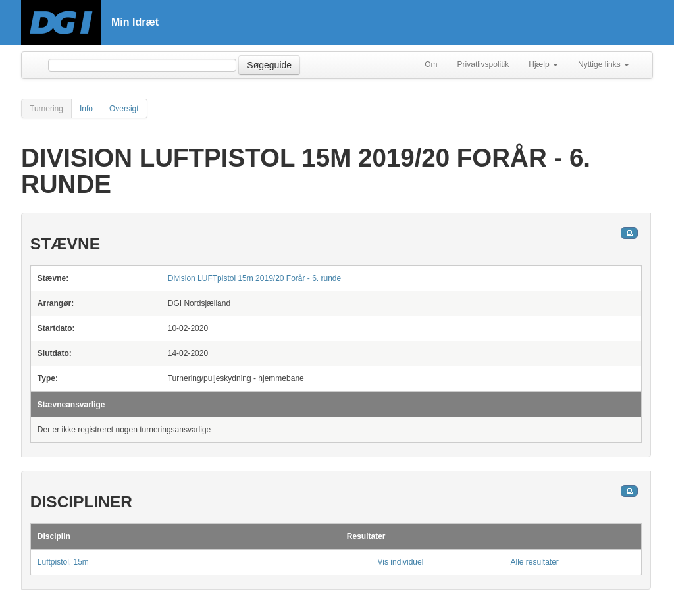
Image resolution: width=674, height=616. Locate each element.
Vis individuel (401, 562)
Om (431, 64)
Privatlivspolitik (483, 64)
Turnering (46, 109)
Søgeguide (269, 65)
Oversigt (124, 109)
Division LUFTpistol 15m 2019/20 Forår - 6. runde (254, 278)
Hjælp (543, 64)
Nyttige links (604, 64)
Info (86, 109)
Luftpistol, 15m (63, 562)
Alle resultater (535, 562)
